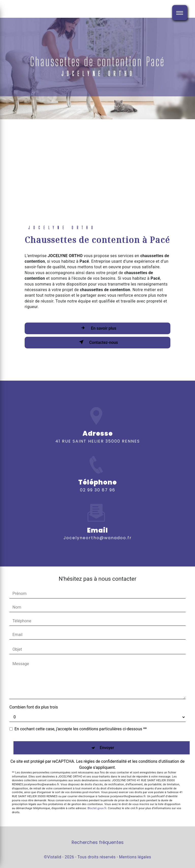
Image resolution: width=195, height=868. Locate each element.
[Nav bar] (180, 13)
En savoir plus (97, 328)
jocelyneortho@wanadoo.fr (98, 531)
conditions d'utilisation (159, 761)
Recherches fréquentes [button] (98, 842)
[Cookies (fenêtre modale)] (2, 865)
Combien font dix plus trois (34, 707)
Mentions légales (135, 857)
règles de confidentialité (105, 761)
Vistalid (54, 857)
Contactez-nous (97, 342)
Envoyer (107, 748)
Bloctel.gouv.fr (97, 808)
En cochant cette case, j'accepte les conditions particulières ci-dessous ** (81, 729)
